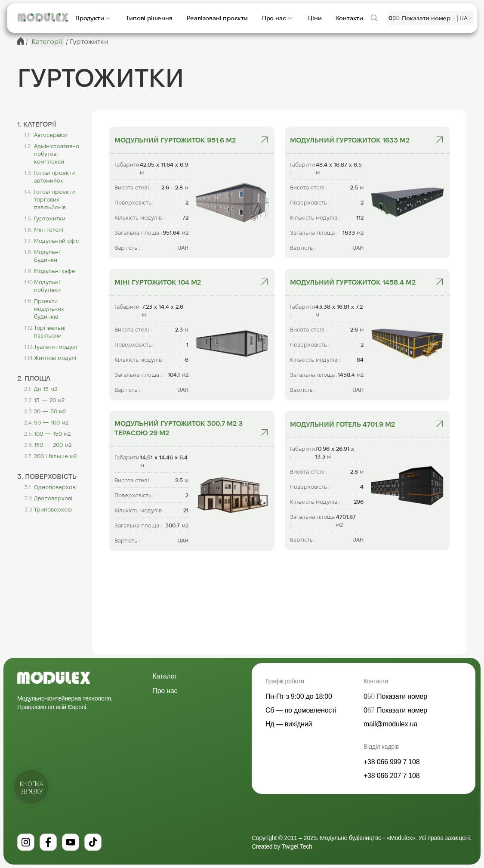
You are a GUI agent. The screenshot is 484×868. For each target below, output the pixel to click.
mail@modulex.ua (390, 724)
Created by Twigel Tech (282, 846)
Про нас (165, 691)
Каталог (165, 676)
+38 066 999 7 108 (392, 762)
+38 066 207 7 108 (392, 776)
